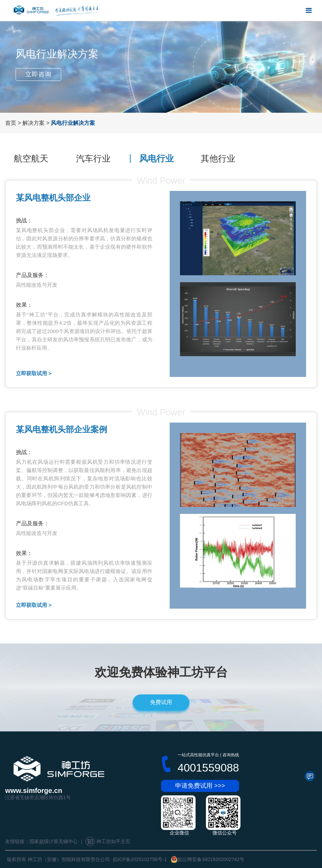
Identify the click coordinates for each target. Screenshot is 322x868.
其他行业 (218, 159)
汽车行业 (93, 159)
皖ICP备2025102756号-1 (140, 859)
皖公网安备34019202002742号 (207, 859)
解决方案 (34, 123)
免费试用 (161, 702)
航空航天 (31, 159)
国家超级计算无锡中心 (54, 841)
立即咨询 (38, 74)
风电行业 (157, 159)
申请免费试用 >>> (200, 786)
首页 (11, 123)
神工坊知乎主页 (108, 841)
